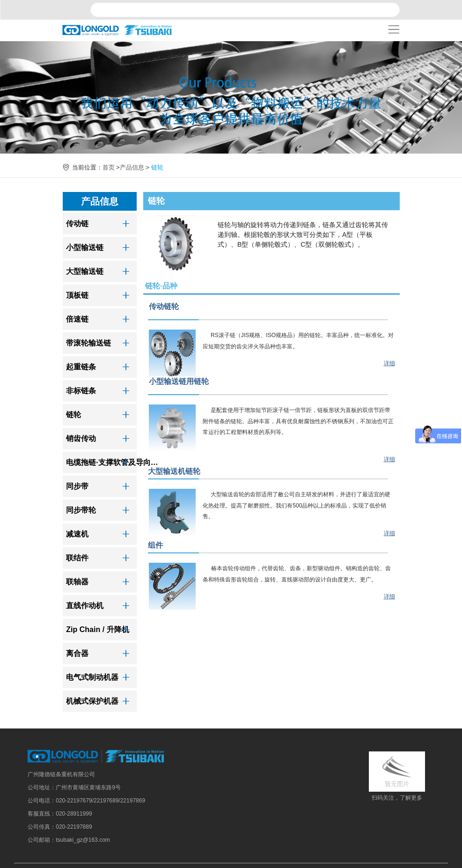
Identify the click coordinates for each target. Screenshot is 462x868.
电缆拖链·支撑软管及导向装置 (114, 462)
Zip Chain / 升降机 (97, 629)
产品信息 (132, 167)
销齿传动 (81, 438)
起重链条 (81, 367)
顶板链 (77, 295)
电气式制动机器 (92, 677)
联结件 (77, 558)
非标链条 (81, 391)
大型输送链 (85, 271)
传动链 (77, 224)
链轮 (73, 415)
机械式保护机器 (92, 701)
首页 (109, 167)
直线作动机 (85, 606)
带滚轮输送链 (88, 343)
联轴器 (77, 582)
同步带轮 (81, 510)
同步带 (77, 486)
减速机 (77, 534)
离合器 (77, 653)
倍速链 (77, 319)
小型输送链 (85, 247)
